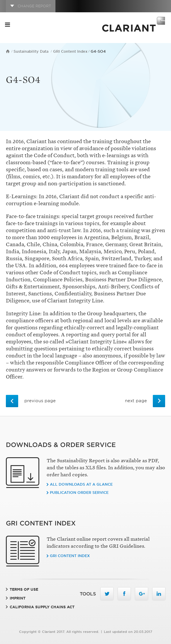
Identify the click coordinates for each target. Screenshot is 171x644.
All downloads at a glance (81, 484)
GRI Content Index (70, 51)
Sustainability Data (31, 51)
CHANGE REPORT (34, 6)
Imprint (18, 598)
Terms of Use (24, 589)
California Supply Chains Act (42, 607)
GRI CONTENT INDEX (70, 556)
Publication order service (79, 493)
